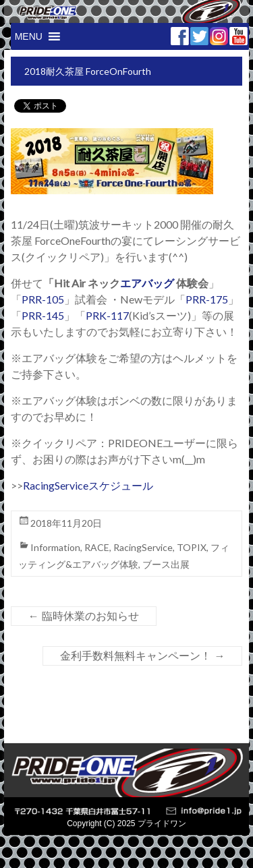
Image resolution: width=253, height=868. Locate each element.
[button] (29, 36)
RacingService (143, 547)
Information (55, 547)
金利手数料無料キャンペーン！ (142, 656)
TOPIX (192, 547)
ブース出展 (166, 564)
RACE (97, 547)
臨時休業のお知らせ (84, 616)
